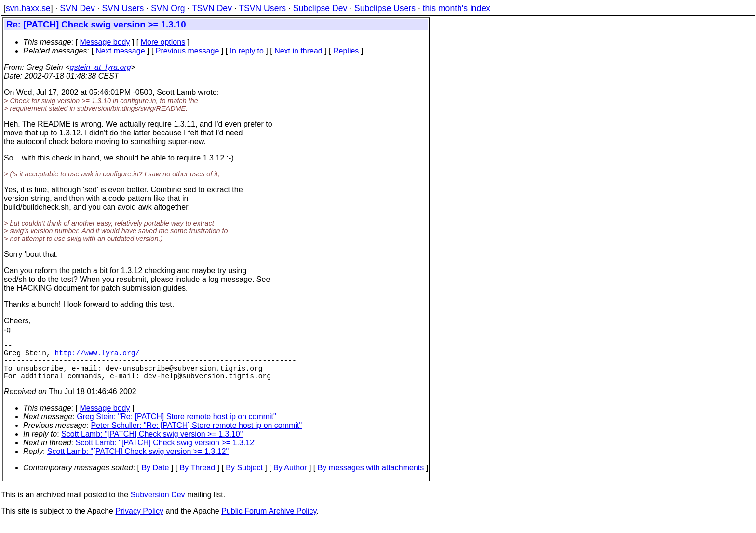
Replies (346, 51)
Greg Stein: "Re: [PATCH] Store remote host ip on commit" (176, 426)
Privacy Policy (139, 521)
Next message (120, 51)
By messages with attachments (371, 477)
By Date (155, 477)
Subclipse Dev (320, 8)
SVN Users (123, 8)
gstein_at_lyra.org (101, 67)
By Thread (198, 477)
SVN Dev (77, 8)
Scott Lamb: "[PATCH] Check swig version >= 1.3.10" (152, 444)
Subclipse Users (385, 8)
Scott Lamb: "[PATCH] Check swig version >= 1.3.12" (166, 452)
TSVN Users (262, 8)
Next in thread (298, 51)
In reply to (247, 51)
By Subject (244, 477)
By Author (290, 477)
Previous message (188, 51)
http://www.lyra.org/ (97, 356)
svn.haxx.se (28, 8)
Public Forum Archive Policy (269, 521)
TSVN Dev (212, 8)
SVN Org (168, 8)
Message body (105, 42)
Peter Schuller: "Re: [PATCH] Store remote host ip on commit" (197, 435)
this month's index (457, 8)
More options (163, 42)
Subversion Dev (158, 504)
